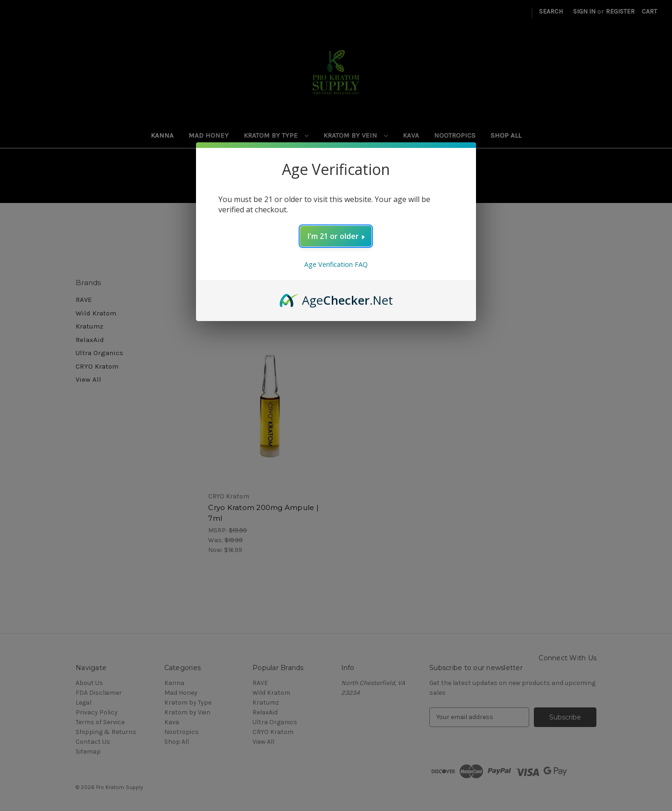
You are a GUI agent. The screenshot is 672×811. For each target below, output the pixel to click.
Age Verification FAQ (336, 264)
